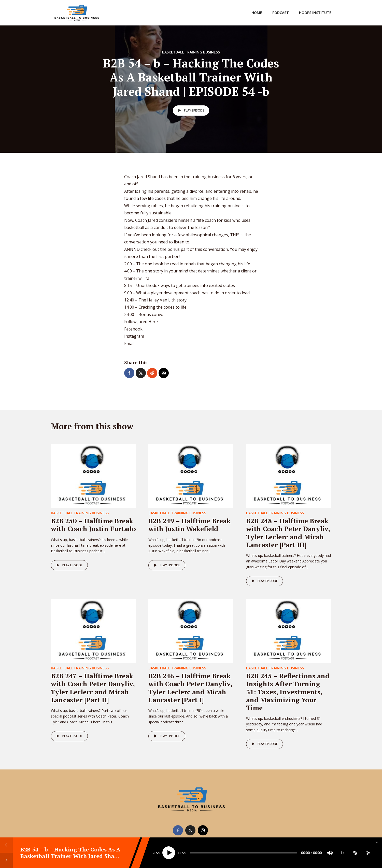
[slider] (244, 853)
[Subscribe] (355, 853)
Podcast (281, 13)
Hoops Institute (315, 13)
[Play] (169, 853)
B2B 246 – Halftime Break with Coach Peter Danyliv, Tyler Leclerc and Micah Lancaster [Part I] (190, 688)
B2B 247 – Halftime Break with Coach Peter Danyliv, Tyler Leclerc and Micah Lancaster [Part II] (93, 688)
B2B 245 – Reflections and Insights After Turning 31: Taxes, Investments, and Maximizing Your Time (288, 692)
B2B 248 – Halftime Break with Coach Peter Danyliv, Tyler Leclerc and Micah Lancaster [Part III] (288, 533)
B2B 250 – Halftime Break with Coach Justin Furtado (93, 525)
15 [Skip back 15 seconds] (156, 853)
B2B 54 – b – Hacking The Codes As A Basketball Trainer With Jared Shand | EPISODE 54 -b (71, 856)
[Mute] (330, 853)
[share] (368, 853)
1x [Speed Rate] (342, 853)
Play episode (190, 111)
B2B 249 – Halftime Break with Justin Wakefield (189, 525)
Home (257, 13)
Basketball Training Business (191, 52)
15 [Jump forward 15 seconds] (182, 853)
